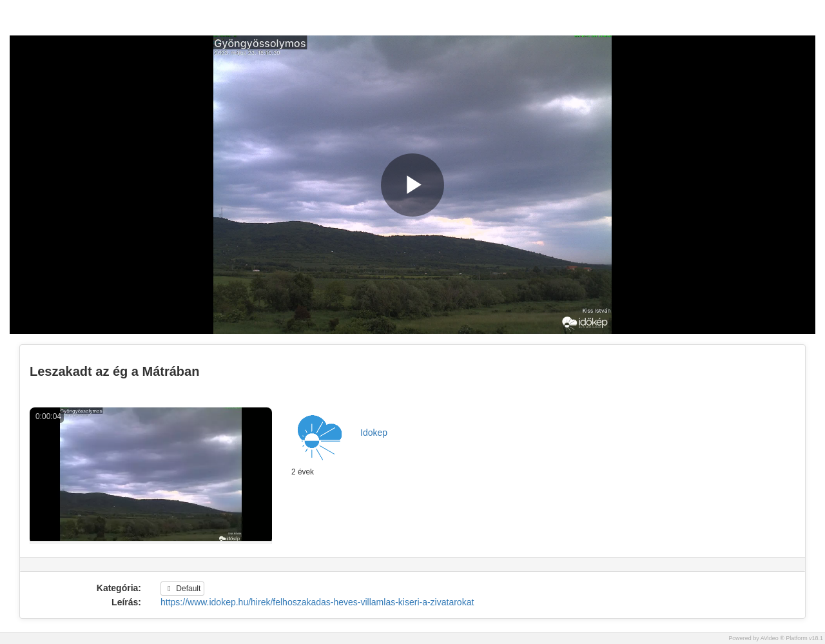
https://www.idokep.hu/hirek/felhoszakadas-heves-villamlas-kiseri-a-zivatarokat (317, 602)
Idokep (374, 433)
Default (182, 589)
